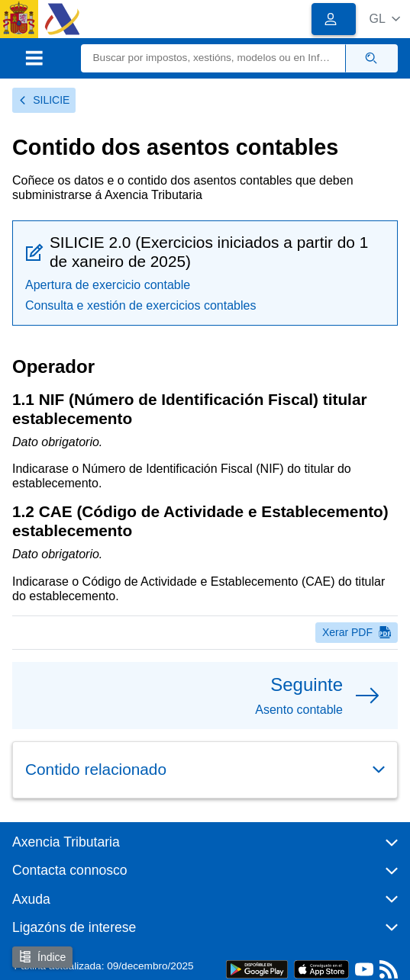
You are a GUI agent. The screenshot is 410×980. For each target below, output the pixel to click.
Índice (42, 957)
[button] (384, 19)
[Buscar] (213, 58)
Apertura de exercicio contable (108, 285)
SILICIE (44, 100)
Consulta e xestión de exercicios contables (140, 305)
